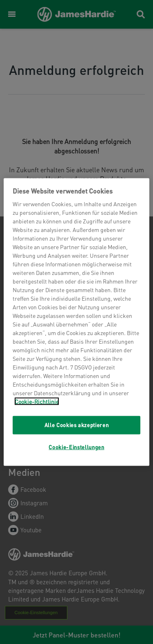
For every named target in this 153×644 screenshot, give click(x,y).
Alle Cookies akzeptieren (77, 425)
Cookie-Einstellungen (76, 447)
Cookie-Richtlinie (37, 401)
